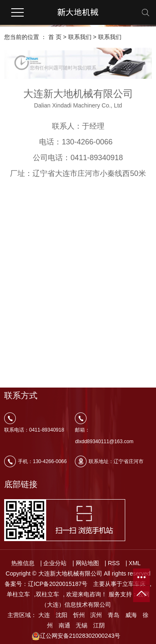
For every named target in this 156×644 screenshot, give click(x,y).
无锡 (82, 625)
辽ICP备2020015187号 (58, 584)
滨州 (96, 615)
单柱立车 (18, 594)
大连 (44, 615)
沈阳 (62, 615)
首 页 (55, 37)
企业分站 (55, 563)
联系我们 (80, 37)
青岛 (114, 615)
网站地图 (87, 563)
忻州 (79, 615)
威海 (131, 615)
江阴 (99, 625)
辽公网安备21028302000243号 (76, 636)
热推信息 (23, 563)
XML (135, 563)
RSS (114, 563)
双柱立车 (47, 594)
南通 (64, 625)
